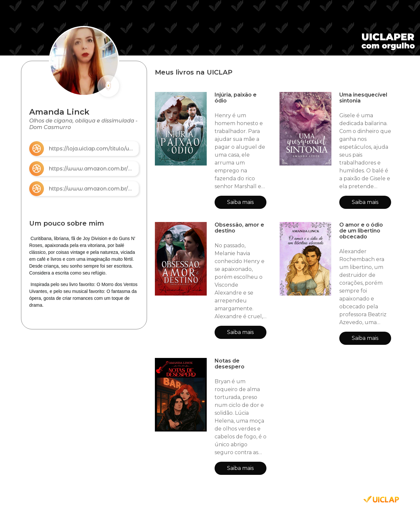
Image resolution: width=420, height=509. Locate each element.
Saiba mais (240, 202)
